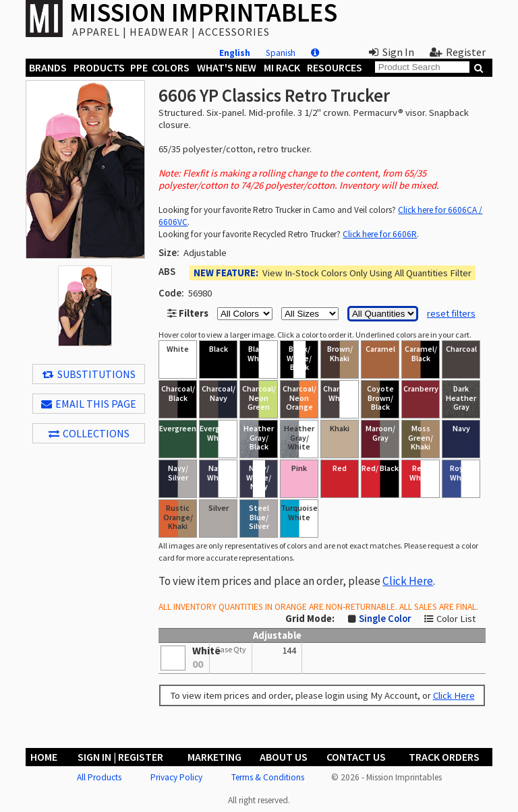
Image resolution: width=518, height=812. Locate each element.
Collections (89, 433)
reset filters (451, 313)
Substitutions (89, 374)
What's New (227, 67)
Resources (335, 67)
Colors (171, 67)
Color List (456, 619)
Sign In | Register (120, 757)
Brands (48, 67)
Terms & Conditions (268, 777)
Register (458, 52)
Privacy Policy (176, 777)
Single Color (385, 619)
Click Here (408, 581)
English (235, 53)
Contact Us (356, 757)
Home (44, 757)
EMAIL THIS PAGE (89, 404)
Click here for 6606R (380, 234)
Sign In (392, 52)
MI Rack (282, 67)
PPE (139, 67)
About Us (284, 757)
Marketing (214, 757)
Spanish (281, 53)
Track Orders (444, 757)
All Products (99, 777)
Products (99, 67)
